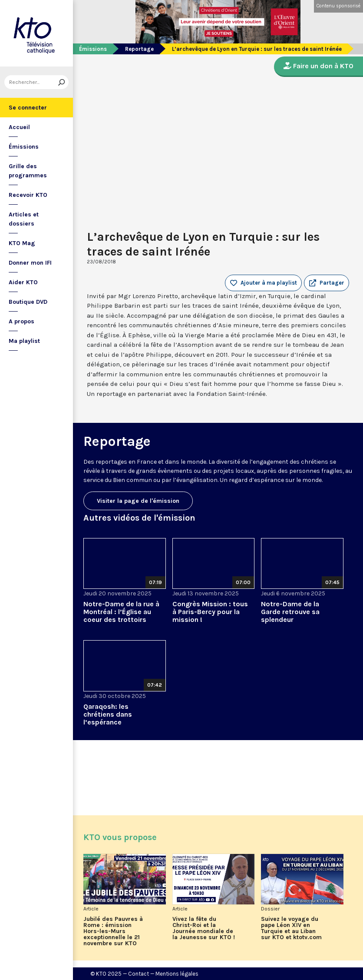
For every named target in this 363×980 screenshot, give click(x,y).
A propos (21, 321)
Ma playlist (24, 341)
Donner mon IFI (30, 263)
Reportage (139, 49)
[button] (327, 283)
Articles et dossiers (24, 219)
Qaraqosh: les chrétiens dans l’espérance (108, 714)
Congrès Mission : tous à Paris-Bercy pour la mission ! (210, 612)
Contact (139, 974)
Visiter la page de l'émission (138, 501)
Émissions (24, 147)
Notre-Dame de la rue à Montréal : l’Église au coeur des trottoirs (121, 612)
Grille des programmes (28, 171)
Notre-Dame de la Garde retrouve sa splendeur (290, 612)
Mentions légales (177, 974)
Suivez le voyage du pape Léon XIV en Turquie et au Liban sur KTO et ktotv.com (291, 928)
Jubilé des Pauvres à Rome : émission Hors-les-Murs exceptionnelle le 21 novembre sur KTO (113, 931)
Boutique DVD (28, 302)
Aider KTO (23, 282)
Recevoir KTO (28, 195)
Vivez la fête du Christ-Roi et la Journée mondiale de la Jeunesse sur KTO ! (204, 928)
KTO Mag (22, 243)
